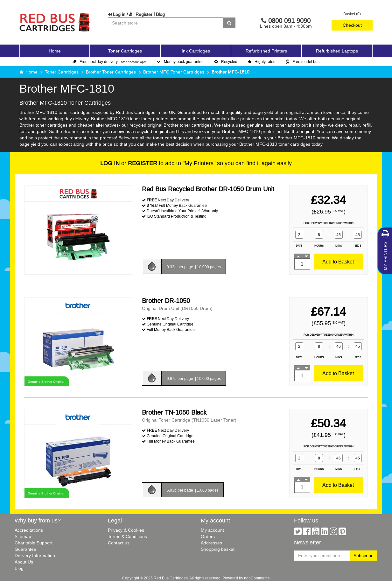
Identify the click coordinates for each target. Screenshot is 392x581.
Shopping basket (218, 549)
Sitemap (23, 536)
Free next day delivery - (109, 62)
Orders (208, 536)
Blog (160, 14)
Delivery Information (35, 556)
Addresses (211, 543)
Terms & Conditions (127, 536)
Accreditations (29, 530)
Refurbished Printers (266, 51)
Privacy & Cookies (126, 530)
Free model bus (303, 62)
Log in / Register (130, 14)
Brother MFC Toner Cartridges (174, 72)
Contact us (119, 543)
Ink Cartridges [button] (196, 51)
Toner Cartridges (62, 72)
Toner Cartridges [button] (125, 51)
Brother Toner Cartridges (111, 72)
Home (55, 51)
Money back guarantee (180, 62)
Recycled (226, 62)
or (129, 163)
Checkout (352, 25)
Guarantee (25, 549)
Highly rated (262, 62)
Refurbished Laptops (337, 51)
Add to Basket (338, 262)
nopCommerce (257, 578)
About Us (24, 562)
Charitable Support (34, 543)
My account (212, 530)
